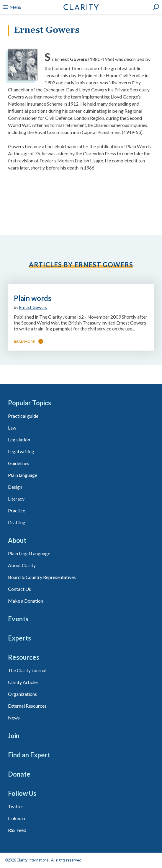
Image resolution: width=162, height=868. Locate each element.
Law (12, 428)
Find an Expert (29, 755)
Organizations (22, 694)
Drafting (17, 522)
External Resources (27, 706)
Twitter (16, 806)
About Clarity (22, 565)
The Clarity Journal (27, 670)
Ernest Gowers (33, 307)
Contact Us (19, 589)
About (17, 540)
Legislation (19, 439)
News (14, 718)
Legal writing (21, 451)
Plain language (23, 475)
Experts (19, 638)
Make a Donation (26, 601)
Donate (19, 774)
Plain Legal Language (29, 553)
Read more (24, 342)
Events (18, 619)
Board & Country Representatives (42, 577)
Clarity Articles (23, 682)
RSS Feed (17, 830)
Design (15, 487)
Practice (17, 510)
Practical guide (23, 416)
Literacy (16, 499)
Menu (12, 7)
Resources (24, 657)
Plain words (33, 298)
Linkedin (17, 818)
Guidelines (19, 463)
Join (14, 736)
